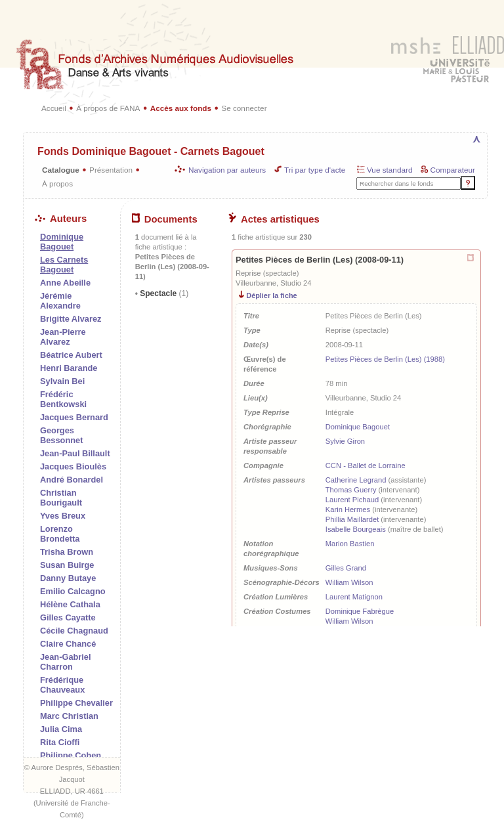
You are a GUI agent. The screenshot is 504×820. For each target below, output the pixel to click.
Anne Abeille (65, 283)
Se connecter (244, 108)
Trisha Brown (67, 552)
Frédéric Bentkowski (63, 399)
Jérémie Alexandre (60, 301)
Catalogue (61, 170)
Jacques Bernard (74, 417)
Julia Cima (61, 729)
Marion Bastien (350, 544)
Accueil (54, 108)
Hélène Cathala (70, 604)
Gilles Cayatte (68, 617)
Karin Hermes (348, 509)
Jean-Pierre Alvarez (63, 337)
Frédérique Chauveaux (62, 685)
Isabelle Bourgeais (356, 529)
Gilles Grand (346, 568)
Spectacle (163, 293)
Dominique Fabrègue (360, 611)
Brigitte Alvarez (71, 319)
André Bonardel (72, 480)
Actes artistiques (274, 219)
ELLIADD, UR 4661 (72, 791)
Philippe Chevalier (76, 703)
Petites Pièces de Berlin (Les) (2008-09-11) (320, 260)
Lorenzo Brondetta (60, 534)
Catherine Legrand (356, 480)
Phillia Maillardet (352, 519)
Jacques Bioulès (73, 466)
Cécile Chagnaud (74, 631)
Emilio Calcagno (73, 591)
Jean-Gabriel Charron (66, 662)
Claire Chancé (68, 644)
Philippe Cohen (71, 755)
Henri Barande (69, 368)
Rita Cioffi (60, 742)
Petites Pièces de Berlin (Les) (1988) (385, 359)
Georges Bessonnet (61, 435)
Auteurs (61, 219)
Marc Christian (69, 716)
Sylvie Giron (345, 441)
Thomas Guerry (351, 490)
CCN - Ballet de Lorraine (366, 465)
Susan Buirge (67, 565)
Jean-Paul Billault (75, 453)
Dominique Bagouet (358, 427)
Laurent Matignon (354, 597)
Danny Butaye (68, 578)
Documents (165, 219)
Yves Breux (63, 516)
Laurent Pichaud (352, 500)
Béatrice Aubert (71, 355)
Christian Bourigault (61, 498)
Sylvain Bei (62, 381)
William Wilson (349, 582)
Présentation (111, 170)
